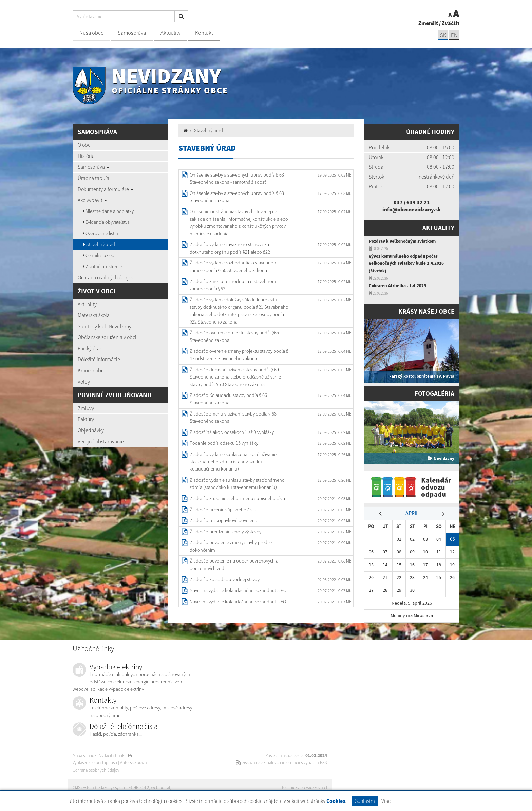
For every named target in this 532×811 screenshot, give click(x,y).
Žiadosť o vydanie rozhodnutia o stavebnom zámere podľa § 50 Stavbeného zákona (234, 266)
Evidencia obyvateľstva (106, 222)
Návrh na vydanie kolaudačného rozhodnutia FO (238, 602)
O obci (85, 145)
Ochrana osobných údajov (106, 277)
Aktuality (170, 33)
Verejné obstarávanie (101, 441)
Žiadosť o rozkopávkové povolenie (224, 520)
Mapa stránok (84, 755)
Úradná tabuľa (93, 178)
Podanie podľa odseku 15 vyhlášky (224, 443)
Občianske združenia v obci (107, 337)
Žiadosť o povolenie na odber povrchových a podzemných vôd (234, 565)
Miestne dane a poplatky (108, 211)
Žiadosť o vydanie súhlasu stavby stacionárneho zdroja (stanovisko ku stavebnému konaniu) (237, 484)
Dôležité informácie (99, 359)
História (86, 156)
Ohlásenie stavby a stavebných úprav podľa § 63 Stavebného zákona (237, 197)
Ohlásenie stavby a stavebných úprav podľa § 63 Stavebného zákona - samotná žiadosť (237, 179)
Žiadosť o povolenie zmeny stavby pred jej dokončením (231, 546)
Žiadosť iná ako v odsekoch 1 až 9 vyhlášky (232, 432)
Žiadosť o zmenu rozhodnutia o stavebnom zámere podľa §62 (233, 285)
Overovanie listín (100, 233)
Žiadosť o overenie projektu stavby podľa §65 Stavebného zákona (234, 336)
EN (454, 35)
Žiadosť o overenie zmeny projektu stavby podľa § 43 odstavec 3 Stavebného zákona (239, 355)
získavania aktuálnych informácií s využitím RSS (282, 763)
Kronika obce (92, 370)
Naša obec (91, 33)
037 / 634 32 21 (412, 202)
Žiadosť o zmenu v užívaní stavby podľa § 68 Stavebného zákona (233, 418)
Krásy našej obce (426, 311)
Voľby (84, 382)
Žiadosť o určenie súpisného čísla (223, 510)
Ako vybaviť (92, 200)
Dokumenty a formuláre (106, 189)
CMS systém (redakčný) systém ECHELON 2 (111, 787)
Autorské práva (133, 763)
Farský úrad (90, 348)
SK (443, 35)
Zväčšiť (451, 23)
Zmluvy (86, 408)
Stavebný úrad (99, 244)
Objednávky (91, 430)
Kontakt (204, 33)
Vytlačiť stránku (116, 755)
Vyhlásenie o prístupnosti (95, 763)
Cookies (336, 801)
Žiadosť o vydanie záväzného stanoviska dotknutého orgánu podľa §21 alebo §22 (230, 248)
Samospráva (132, 33)
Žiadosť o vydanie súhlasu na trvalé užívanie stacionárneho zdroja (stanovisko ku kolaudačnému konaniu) (233, 462)
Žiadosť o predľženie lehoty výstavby (225, 532)
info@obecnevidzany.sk (412, 209)
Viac (386, 801)
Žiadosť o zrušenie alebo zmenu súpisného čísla (237, 498)
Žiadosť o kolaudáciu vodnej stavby (225, 579)
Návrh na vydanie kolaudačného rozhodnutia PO (238, 590)
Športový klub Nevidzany (104, 326)
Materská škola (94, 315)
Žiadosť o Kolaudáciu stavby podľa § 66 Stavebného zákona (228, 399)
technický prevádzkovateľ (305, 787)
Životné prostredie (102, 266)
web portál (160, 787)
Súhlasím (365, 801)
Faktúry (86, 419)
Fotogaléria (434, 394)
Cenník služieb (99, 255)
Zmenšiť (428, 23)
